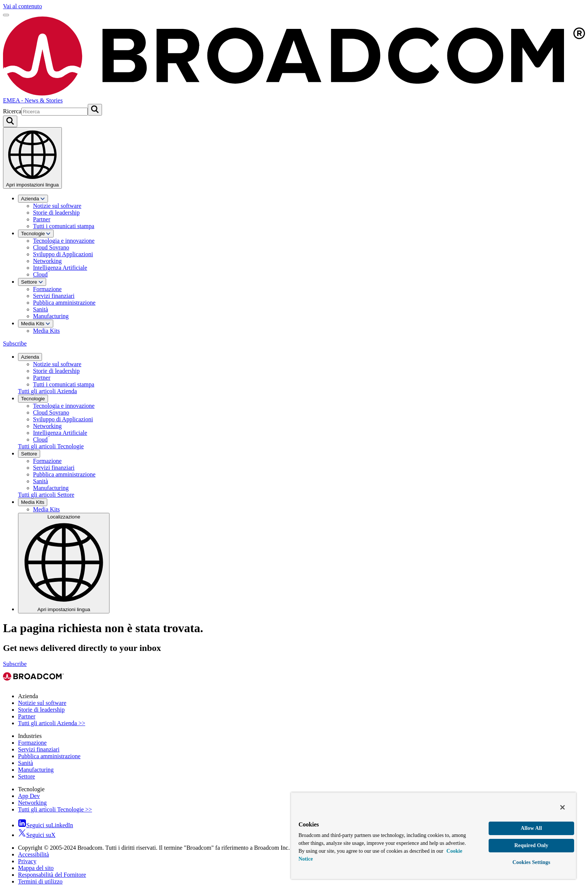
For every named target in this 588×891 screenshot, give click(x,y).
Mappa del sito (36, 868)
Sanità (40, 309)
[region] (433, 836)
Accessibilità (34, 854)
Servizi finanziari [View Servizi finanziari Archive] (39, 749)
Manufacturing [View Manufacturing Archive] (36, 770)
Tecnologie (36, 234)
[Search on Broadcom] (10, 121)
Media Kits (36, 324)
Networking (47, 261)
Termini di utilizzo (40, 881)
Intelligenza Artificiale (60, 268)
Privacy (27, 861)
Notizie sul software (57, 206)
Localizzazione (64, 563)
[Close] (562, 807)
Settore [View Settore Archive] (26, 776)
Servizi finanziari (54, 296)
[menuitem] (301, 212)
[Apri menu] (6, 15)
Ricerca (12, 111)
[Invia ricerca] (95, 110)
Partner (42, 219)
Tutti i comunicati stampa (64, 226)
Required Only (532, 845)
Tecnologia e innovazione (64, 241)
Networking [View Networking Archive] (32, 803)
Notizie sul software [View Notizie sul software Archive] (42, 703)
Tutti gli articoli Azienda (47, 391)
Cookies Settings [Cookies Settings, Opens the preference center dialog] (532, 862)
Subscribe (15, 343)
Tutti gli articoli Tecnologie (51, 446)
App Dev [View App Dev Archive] (29, 796)
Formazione (47, 289)
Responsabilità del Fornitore (52, 875)
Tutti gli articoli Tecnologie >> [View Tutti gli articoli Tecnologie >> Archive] (55, 809)
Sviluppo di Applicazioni (63, 254)
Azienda (33, 199)
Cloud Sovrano (51, 247)
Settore (32, 282)
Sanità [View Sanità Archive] (25, 763)
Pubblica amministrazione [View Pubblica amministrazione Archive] (49, 756)
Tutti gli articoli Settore (46, 495)
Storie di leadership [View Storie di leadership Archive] (41, 710)
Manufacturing (51, 316)
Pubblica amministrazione (64, 303)
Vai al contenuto (22, 6)
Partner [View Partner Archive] (27, 716)
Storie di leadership (56, 213)
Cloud (40, 274)
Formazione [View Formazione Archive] (32, 743)
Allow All (531, 828)
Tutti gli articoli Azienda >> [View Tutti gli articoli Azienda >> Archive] (52, 723)
